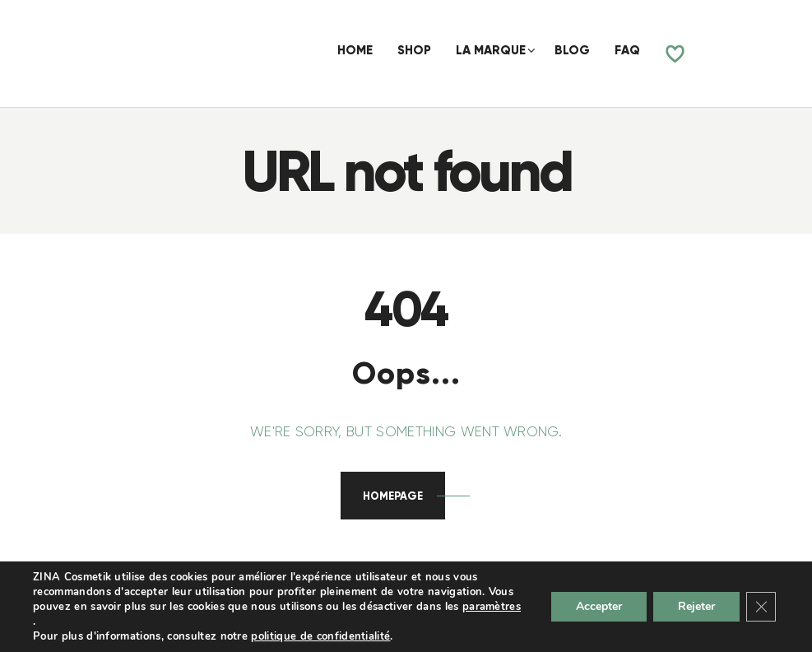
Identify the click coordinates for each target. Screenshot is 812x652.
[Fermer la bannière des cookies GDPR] (761, 607)
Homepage (393, 496)
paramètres (492, 607)
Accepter (599, 606)
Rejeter (696, 606)
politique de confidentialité (320, 636)
